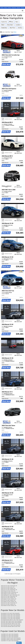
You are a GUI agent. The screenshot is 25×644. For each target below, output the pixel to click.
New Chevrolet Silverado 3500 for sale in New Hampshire (11, 627)
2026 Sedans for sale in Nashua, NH (9, 594)
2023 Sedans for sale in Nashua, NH (9, 606)
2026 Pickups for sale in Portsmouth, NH (9, 592)
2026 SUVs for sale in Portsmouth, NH (9, 586)
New (11, 22)
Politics (9, 8)
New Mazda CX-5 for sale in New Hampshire (10, 613)
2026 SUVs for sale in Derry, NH (8, 587)
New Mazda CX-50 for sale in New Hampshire (11, 615)
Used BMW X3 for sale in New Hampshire (10, 634)
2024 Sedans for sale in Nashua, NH (9, 602)
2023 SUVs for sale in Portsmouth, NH (9, 603)
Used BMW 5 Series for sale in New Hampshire (11, 638)
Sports (19, 8)
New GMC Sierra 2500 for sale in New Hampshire (11, 622)
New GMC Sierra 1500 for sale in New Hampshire (11, 621)
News (6, 8)
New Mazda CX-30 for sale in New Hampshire (11, 617)
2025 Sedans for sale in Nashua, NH (9, 599)
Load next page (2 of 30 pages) (12, 574)
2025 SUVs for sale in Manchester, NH (9, 596)
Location (18, 25)
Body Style (10, 25)
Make (3, 25)
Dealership (4, 28)
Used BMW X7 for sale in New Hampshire (10, 641)
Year (17, 22)
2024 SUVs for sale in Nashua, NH (8, 600)
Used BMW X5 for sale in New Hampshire (10, 635)
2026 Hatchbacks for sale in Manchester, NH (10, 595)
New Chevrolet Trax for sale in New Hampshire (11, 625)
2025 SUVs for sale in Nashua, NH (8, 598)
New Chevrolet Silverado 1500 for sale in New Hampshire (11, 624)
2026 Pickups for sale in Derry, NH (8, 591)
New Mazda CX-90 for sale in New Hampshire (11, 616)
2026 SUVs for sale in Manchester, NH (9, 590)
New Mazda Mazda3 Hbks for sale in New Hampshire (12, 620)
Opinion (23, 8)
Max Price (13, 28)
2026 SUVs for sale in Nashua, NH (8, 588)
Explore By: (4, 22)
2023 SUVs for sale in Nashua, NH (8, 604)
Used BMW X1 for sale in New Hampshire (10, 637)
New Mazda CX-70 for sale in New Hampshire (11, 619)
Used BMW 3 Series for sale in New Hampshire (11, 639)
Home (2, 8)
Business (14, 8)
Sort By (20, 28)
